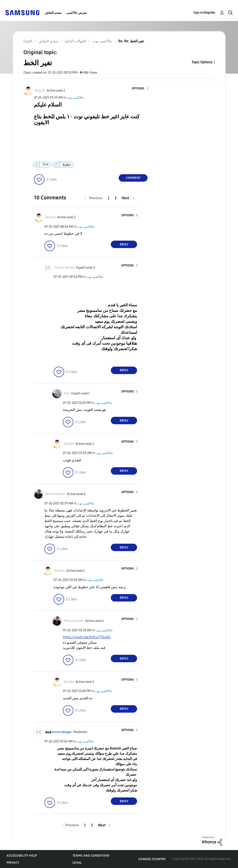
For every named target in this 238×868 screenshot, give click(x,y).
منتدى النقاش (53, 13)
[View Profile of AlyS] (67, 393)
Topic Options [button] (202, 62)
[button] (140, 89)
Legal (77, 863)
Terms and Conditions (91, 856)
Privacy (13, 863)
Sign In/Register (204, 13)
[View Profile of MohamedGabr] (55, 494)
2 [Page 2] (116, 198)
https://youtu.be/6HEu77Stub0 (87, 637)
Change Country (152, 859)
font (46, 164)
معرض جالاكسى (77, 13)
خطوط (67, 164)
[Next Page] (128, 198)
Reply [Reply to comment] (124, 244)
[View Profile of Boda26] (40, 91)
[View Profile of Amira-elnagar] (62, 732)
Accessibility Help (22, 856)
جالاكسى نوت (75, 98)
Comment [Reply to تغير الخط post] (133, 178)
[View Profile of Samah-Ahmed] (65, 268)
